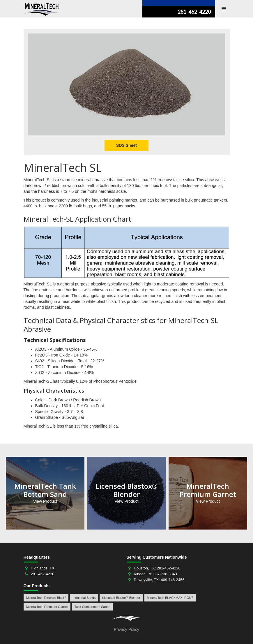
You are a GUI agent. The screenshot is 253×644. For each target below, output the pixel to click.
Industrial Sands (84, 598)
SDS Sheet (126, 145)
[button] (224, 9)
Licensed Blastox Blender (121, 598)
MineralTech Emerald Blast (46, 598)
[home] (41, 9)
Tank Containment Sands (92, 607)
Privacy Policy (126, 629)
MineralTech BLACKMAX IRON (170, 598)
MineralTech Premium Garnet (47, 607)
